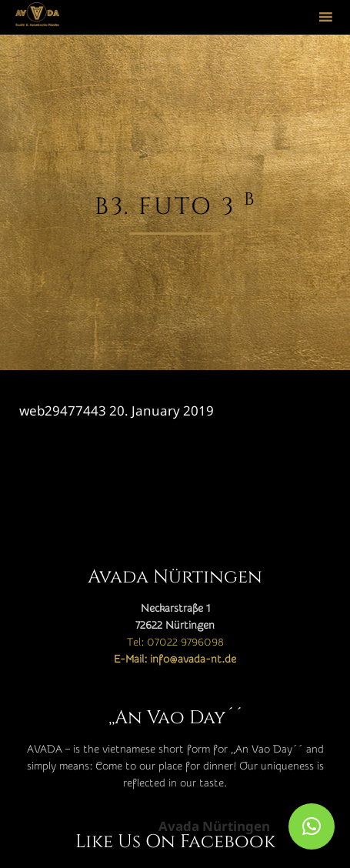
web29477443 (63, 411)
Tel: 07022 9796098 (175, 643)
